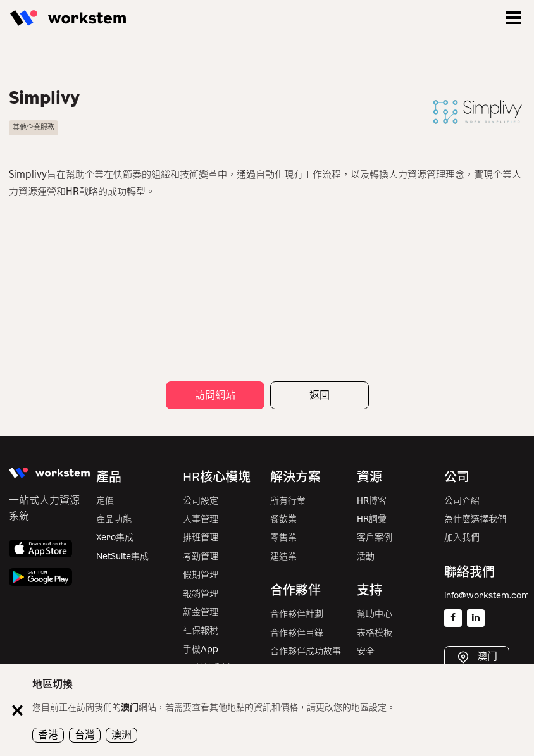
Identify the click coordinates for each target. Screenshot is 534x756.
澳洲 (121, 735)
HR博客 (372, 501)
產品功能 (114, 519)
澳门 (486, 657)
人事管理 (201, 519)
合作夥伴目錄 (297, 633)
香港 (48, 735)
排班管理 (201, 537)
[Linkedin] (476, 618)
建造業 (283, 556)
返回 (320, 395)
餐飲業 (283, 519)
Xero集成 (115, 537)
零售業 (283, 537)
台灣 (85, 735)
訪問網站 (215, 395)
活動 (366, 556)
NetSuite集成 (122, 556)
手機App (201, 649)
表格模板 (375, 633)
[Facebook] (453, 618)
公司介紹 (462, 501)
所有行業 (288, 501)
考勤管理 (201, 556)
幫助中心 (375, 614)
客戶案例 (375, 537)
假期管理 (201, 575)
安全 (366, 651)
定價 (105, 501)
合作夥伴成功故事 (306, 651)
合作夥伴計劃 (297, 614)
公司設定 (201, 501)
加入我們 (462, 537)
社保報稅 (201, 630)
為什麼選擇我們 (475, 519)
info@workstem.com (487, 596)
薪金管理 (201, 612)
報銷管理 (201, 594)
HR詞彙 (372, 519)
